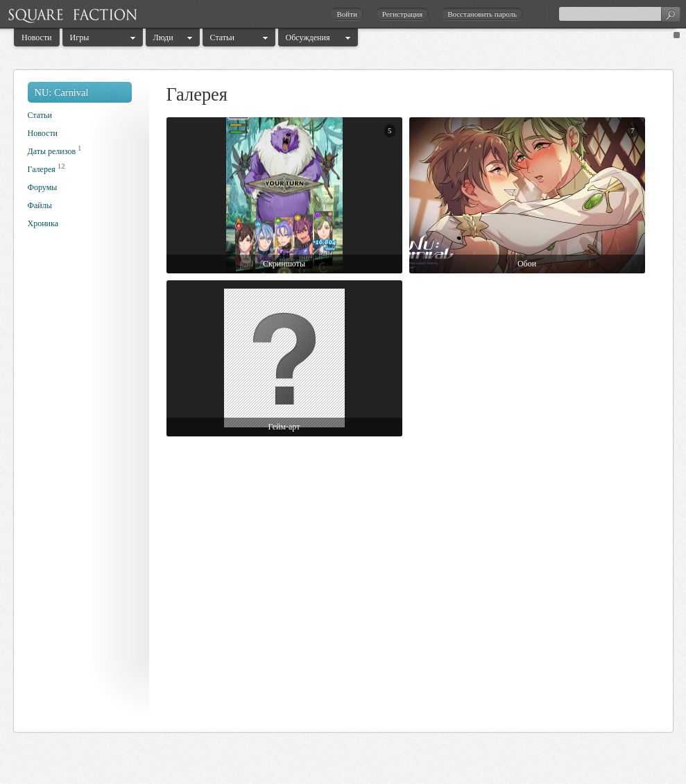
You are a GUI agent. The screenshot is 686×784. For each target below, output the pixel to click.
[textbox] (619, 14)
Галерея (42, 169)
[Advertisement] (83, 484)
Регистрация (402, 14)
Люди (163, 37)
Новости (37, 37)
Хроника (43, 223)
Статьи (222, 37)
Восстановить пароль (482, 14)
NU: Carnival (62, 92)
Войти (346, 14)
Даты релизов (52, 151)
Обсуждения (308, 37)
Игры (80, 37)
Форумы (43, 187)
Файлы (40, 205)
